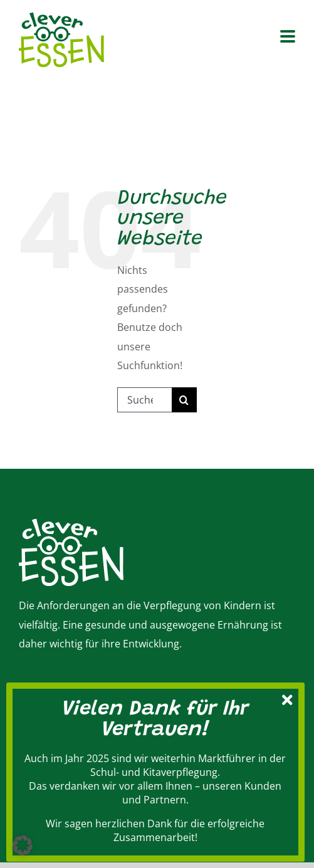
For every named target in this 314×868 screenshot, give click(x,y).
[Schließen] (288, 698)
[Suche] (184, 400)
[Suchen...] (144, 400)
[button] (23, 845)
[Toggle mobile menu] (288, 37)
